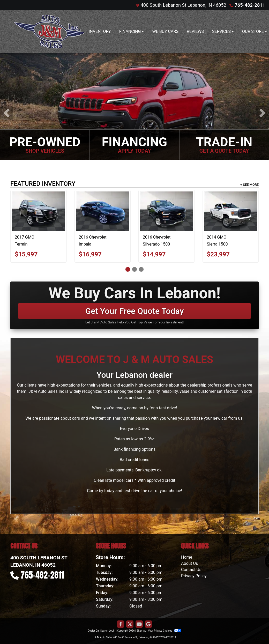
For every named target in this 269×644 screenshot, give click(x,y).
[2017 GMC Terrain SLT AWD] (39, 211)
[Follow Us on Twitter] (130, 624)
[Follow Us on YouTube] (139, 624)
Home (187, 557)
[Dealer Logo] (49, 32)
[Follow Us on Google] (148, 624)
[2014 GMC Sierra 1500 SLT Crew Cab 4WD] (231, 211)
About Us (189, 563)
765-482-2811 (250, 5)
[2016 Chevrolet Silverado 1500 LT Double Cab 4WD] (167, 211)
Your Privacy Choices (165, 631)
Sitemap (141, 631)
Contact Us (191, 570)
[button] (7, 113)
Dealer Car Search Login (102, 631)
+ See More (249, 185)
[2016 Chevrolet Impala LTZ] (103, 211)
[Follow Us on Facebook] (121, 624)
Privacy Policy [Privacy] (194, 576)
